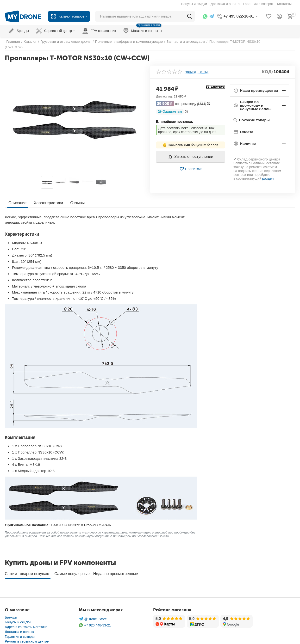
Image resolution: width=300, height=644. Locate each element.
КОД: (267, 68)
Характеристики (48, 195)
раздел (268, 171)
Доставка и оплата (19, 622)
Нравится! (191, 165)
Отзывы (76, 195)
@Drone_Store (93, 610)
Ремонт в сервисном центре (27, 632)
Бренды (11, 608)
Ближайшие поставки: (175, 118)
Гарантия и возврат (20, 627)
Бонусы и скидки (18, 613)
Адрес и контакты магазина (26, 618)
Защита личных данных (23, 637)
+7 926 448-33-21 (95, 616)
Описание (17, 195)
